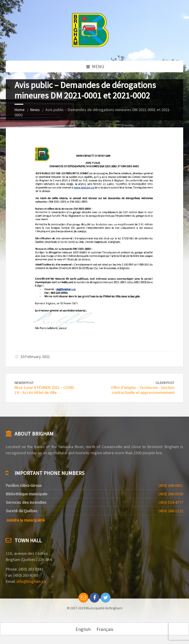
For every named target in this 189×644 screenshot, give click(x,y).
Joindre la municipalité (25, 520)
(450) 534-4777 (171, 502)
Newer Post (24, 383)
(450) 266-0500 (171, 494)
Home (20, 110)
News (35, 110)
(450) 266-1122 (171, 511)
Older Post (165, 383)
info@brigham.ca (31, 581)
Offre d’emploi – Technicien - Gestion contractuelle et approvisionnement (143, 390)
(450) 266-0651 (171, 485)
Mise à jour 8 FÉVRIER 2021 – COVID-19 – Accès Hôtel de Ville (45, 390)
